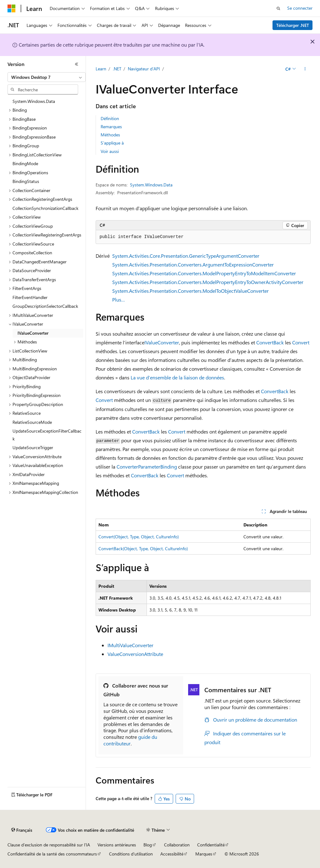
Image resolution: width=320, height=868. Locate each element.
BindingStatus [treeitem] (26, 181)
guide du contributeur (130, 740)
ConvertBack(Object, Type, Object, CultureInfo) (143, 548)
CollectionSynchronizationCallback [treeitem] (45, 208)
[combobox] (47, 77)
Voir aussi (110, 151)
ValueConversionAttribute (135, 654)
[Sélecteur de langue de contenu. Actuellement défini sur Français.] (22, 830)
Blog (148, 845)
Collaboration (177, 845)
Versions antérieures (117, 845)
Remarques (111, 127)
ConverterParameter (138, 467)
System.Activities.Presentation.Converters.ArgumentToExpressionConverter (193, 264)
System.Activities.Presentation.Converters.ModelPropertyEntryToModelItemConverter (204, 273)
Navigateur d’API (144, 69)
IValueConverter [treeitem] (33, 333)
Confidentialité (211, 845)
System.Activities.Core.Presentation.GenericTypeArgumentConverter (186, 256)
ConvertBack (270, 342)
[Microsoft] (12, 8)
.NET (117, 69)
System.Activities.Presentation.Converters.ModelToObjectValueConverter (190, 291)
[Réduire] (77, 64)
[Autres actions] (305, 69)
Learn (101, 69)
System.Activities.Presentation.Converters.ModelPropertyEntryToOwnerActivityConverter (208, 282)
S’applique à (112, 143)
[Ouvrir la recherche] (278, 8)
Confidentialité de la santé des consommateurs (52, 854)
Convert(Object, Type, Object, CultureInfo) (139, 537)
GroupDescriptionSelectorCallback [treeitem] (45, 306)
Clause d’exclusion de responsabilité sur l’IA (49, 845)
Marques (204, 854)
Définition (110, 118)
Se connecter (300, 8)
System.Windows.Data (151, 185)
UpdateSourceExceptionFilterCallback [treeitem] (47, 435)
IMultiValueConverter (130, 645)
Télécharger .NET (293, 25)
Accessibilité (172, 854)
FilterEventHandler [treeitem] (30, 297)
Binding (169, 467)
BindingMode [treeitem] (25, 163)
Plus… (119, 299)
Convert (301, 342)
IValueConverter (162, 342)
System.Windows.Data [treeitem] (34, 101)
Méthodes (110, 135)
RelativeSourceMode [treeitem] (32, 422)
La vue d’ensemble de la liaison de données (177, 377)
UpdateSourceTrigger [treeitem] (33, 447)
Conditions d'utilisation (131, 854)
